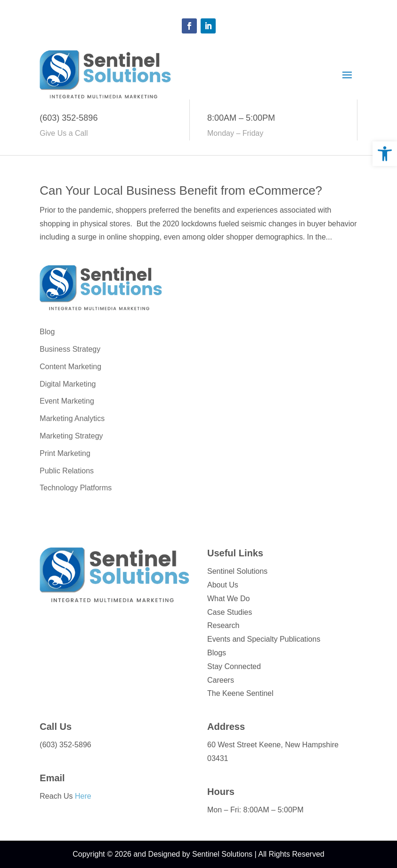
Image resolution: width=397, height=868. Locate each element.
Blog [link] (47, 332)
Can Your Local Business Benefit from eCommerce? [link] (181, 190)
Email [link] (52, 778)
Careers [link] (221, 680)
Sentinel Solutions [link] (237, 571)
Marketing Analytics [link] (72, 418)
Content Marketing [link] (70, 367)
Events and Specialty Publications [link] (264, 639)
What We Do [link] (228, 599)
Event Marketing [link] (67, 401)
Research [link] (223, 625)
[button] (189, 26)
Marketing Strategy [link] (71, 436)
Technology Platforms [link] (76, 488)
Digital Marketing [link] (68, 384)
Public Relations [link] (67, 471)
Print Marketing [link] (65, 453)
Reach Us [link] (65, 796)
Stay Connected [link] (234, 666)
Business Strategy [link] (70, 349)
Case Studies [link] (230, 612)
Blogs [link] (217, 653)
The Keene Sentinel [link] (240, 693)
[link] (385, 154)
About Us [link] (223, 585)
